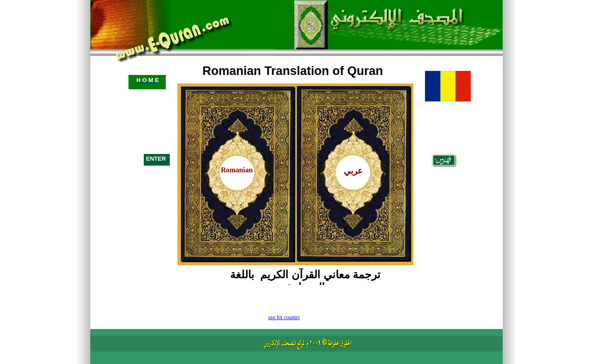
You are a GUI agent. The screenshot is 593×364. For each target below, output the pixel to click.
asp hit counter (284, 317)
